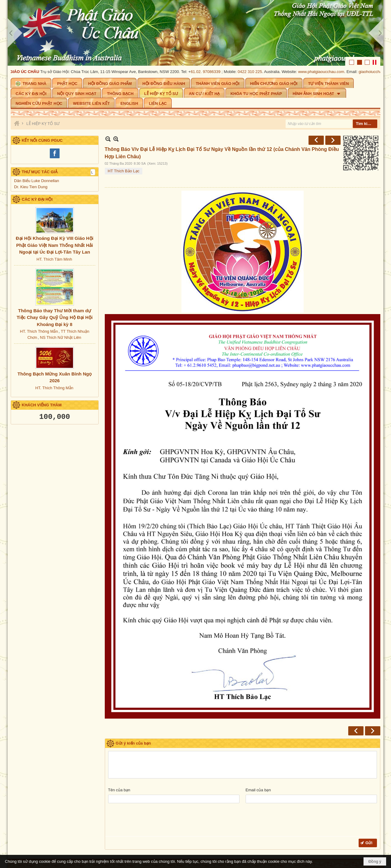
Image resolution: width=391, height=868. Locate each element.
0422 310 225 (254, 72)
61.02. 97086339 (210, 72)
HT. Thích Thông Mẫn (39, 331)
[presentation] (155, 821)
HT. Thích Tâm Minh (54, 259)
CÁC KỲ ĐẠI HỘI (37, 199)
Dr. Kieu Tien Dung (31, 187)
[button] (317, 93)
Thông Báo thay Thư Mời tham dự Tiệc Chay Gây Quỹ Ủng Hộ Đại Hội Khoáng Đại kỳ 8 (55, 317)
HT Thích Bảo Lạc (124, 171)
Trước (316, 140)
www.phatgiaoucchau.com (325, 72)
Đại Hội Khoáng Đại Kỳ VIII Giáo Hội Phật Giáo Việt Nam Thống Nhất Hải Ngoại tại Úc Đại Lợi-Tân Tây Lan (55, 245)
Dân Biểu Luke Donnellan (37, 181)
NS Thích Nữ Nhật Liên (61, 337)
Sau (333, 140)
